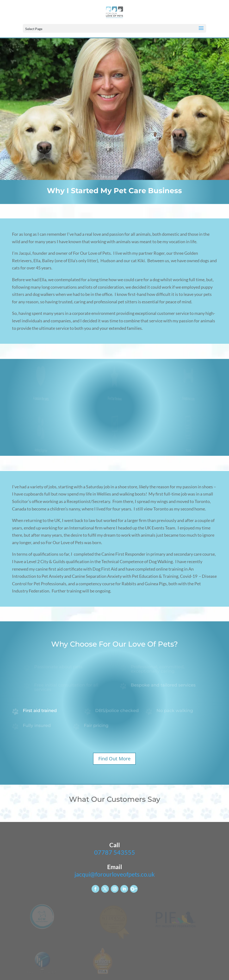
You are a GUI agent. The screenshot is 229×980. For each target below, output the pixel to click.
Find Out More (114, 759)
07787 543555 (115, 852)
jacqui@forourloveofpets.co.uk (115, 874)
